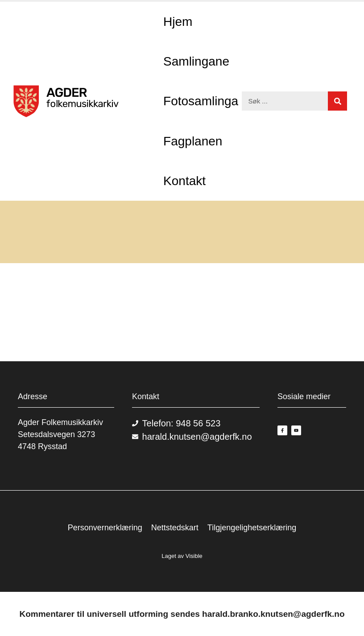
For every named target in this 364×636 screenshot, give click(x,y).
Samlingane (196, 61)
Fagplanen (193, 141)
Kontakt (184, 181)
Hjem (178, 22)
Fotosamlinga (201, 101)
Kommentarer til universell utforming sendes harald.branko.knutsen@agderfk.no (182, 614)
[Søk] (337, 101)
